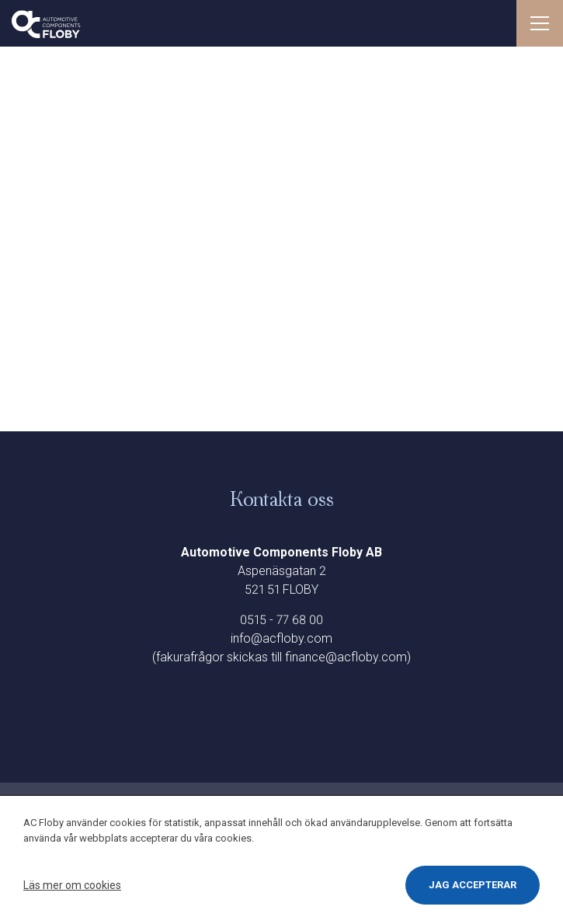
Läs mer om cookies (72, 885)
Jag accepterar (473, 885)
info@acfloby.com (281, 638)
